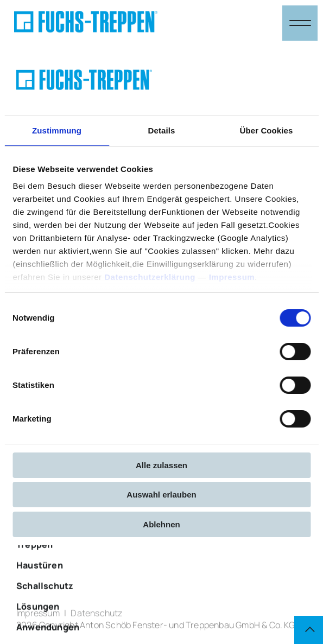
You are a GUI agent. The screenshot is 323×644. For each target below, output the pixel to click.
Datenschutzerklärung (150, 277)
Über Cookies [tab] (267, 130)
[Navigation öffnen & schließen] (300, 23)
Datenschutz (96, 617)
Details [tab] (162, 130)
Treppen (34, 570)
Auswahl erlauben (161, 495)
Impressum (232, 277)
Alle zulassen (161, 465)
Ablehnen (161, 524)
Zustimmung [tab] (57, 130)
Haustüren (40, 591)
